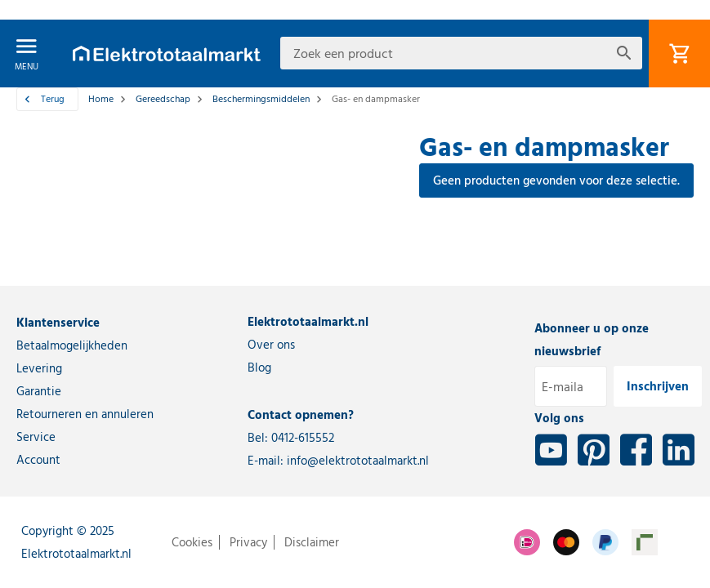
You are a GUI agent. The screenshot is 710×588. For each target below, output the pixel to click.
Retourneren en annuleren (85, 414)
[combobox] (461, 53)
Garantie (39, 391)
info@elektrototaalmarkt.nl (358, 461)
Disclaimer (312, 542)
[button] (25, 10)
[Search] (624, 53)
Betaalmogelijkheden (72, 345)
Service (36, 437)
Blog (259, 367)
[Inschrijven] (658, 386)
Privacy (248, 542)
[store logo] (167, 53)
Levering (39, 368)
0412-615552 (303, 438)
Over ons (271, 345)
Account (38, 460)
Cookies (192, 542)
